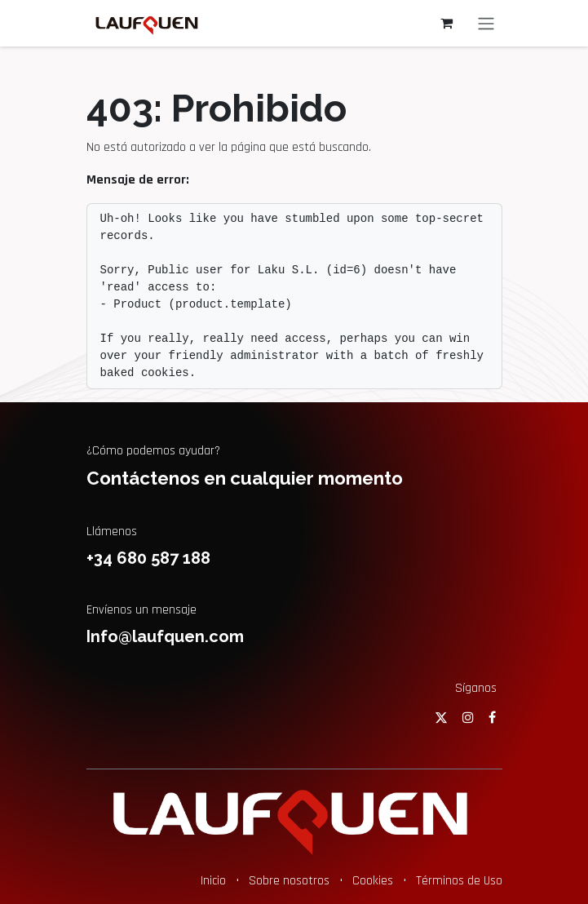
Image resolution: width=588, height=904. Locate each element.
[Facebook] (492, 717)
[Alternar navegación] (486, 23)
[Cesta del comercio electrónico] (447, 23)
